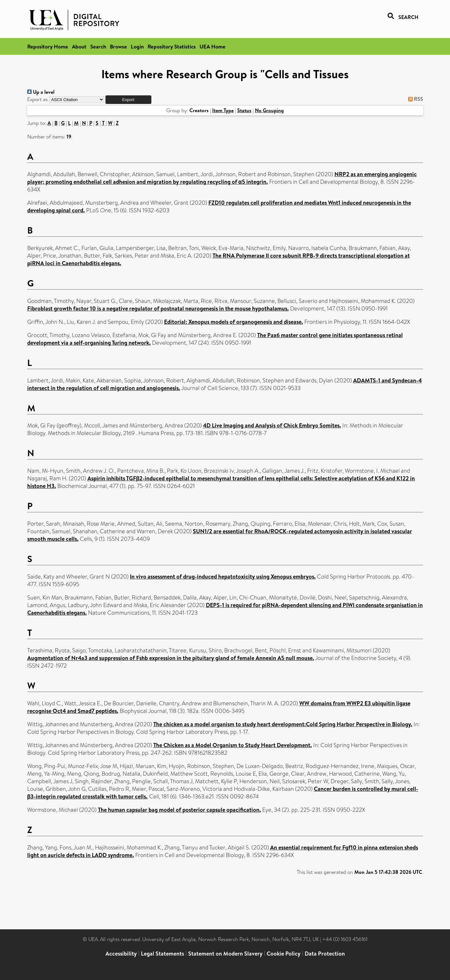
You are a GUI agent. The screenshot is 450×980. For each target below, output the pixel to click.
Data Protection (325, 954)
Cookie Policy (284, 954)
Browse (118, 46)
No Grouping (269, 110)
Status (244, 110)
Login (137, 46)
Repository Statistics (172, 46)
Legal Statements (162, 954)
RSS (414, 99)
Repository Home (48, 46)
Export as (38, 99)
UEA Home (212, 46)
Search (98, 46)
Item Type (223, 110)
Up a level (41, 92)
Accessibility (121, 954)
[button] (128, 100)
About (79, 46)
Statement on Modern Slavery (225, 954)
